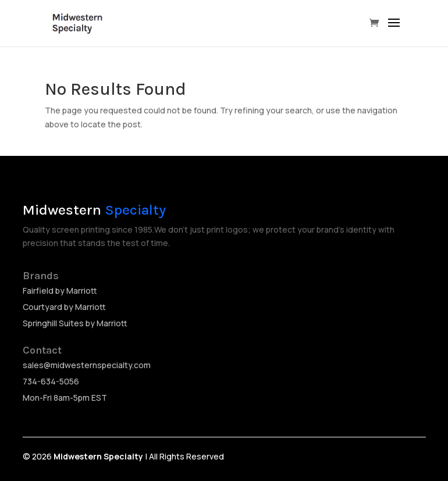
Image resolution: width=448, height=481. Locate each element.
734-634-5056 (51, 381)
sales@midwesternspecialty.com (87, 365)
